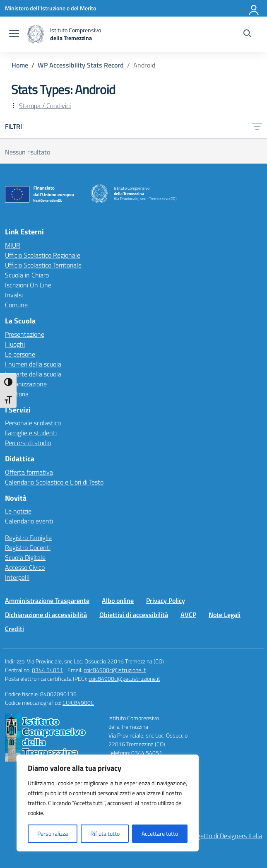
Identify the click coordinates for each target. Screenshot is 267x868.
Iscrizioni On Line (28, 285)
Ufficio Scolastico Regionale (43, 255)
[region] (108, 803)
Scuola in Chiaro (27, 275)
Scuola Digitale (25, 557)
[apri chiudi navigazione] (14, 34)
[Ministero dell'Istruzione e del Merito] (51, 8)
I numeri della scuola (33, 364)
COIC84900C (78, 703)
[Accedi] (254, 8)
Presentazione (25, 334)
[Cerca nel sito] (247, 34)
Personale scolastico (33, 423)
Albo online (118, 600)
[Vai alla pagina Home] (20, 65)
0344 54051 (47, 670)
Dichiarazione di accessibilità (46, 615)
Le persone (20, 354)
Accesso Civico (25, 567)
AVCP (188, 615)
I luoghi (15, 344)
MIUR (13, 245)
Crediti (14, 629)
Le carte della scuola (33, 374)
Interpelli (17, 577)
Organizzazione (26, 384)
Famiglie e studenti (31, 433)
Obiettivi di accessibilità (134, 615)
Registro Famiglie (28, 538)
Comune (16, 305)
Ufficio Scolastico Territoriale (43, 265)
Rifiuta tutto (105, 833)
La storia (17, 394)
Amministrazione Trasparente (47, 600)
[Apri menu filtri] (257, 126)
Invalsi (14, 295)
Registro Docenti (28, 547)
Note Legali (225, 615)
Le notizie (18, 511)
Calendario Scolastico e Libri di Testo (54, 482)
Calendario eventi (29, 521)
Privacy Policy (166, 600)
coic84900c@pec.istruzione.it (124, 679)
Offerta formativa (29, 472)
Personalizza (53, 833)
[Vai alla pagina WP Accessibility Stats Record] (81, 65)
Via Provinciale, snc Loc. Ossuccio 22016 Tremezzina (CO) (95, 661)
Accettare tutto (160, 833)
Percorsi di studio (28, 443)
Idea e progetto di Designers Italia (216, 836)
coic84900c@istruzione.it (115, 670)
